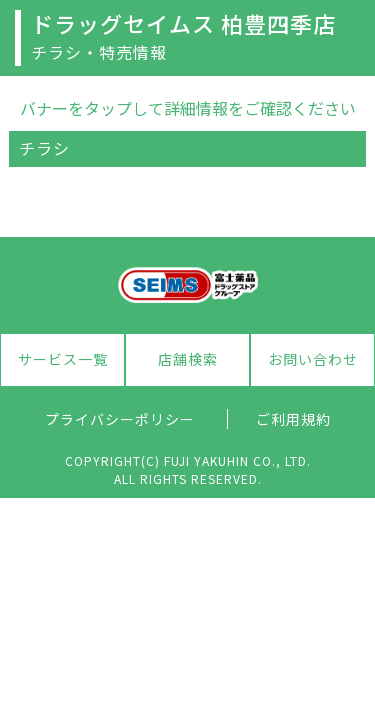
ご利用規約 (293, 419)
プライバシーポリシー (120, 419)
